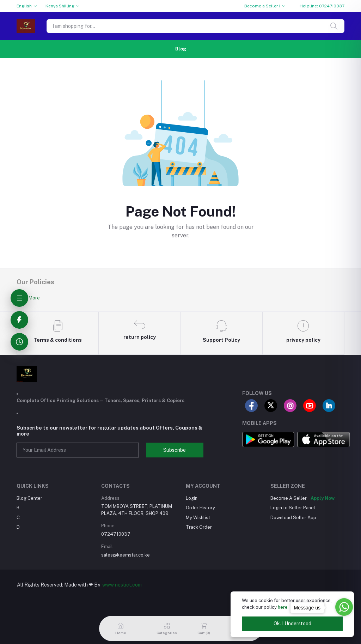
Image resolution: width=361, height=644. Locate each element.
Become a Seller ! (262, 6)
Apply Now (323, 498)
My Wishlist (198, 518)
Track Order (199, 527)
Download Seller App (293, 518)
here (283, 607)
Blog (181, 49)
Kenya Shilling (60, 6)
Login (192, 498)
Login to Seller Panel (293, 508)
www (108, 585)
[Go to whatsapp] (344, 607)
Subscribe (175, 450)
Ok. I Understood (292, 624)
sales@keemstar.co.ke (126, 555)
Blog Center (29, 498)
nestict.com (128, 585)
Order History (200, 508)
